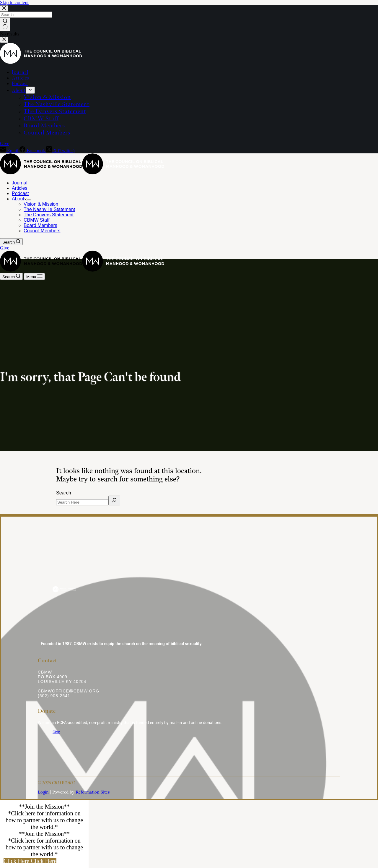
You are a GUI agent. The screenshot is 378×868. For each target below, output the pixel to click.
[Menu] (34, 276)
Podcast (20, 193)
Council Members (42, 231)
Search (64, 493)
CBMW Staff (37, 220)
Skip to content (14, 3)
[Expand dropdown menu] (29, 200)
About (19, 199)
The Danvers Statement (49, 215)
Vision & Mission (41, 204)
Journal (19, 183)
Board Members (40, 225)
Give (5, 248)
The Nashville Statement (49, 209)
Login (43, 792)
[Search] (11, 242)
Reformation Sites (93, 792)
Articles (19, 188)
